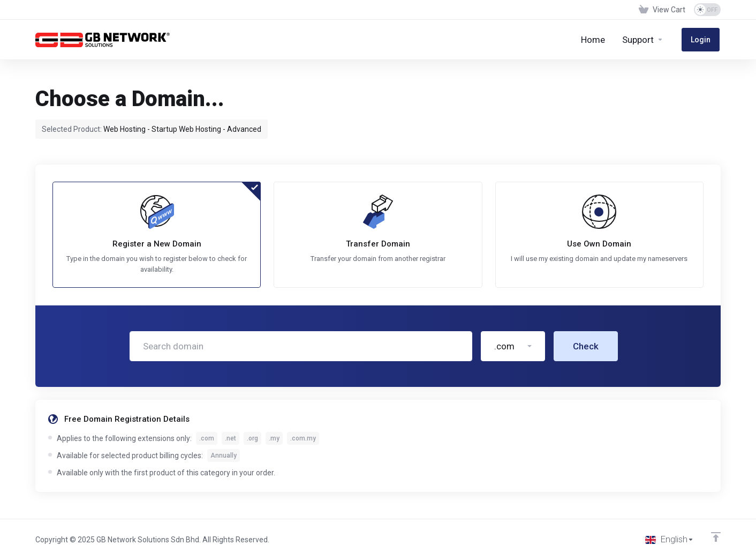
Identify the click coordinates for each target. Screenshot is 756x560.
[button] (513, 347)
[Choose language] (669, 540)
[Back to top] (716, 537)
